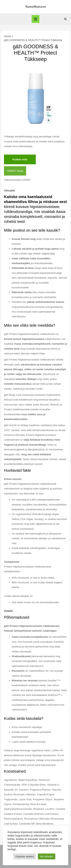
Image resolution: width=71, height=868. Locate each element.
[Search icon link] (66, 19)
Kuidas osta (20, 159)
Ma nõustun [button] (47, 856)
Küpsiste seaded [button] (25, 856)
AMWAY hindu (15, 171)
